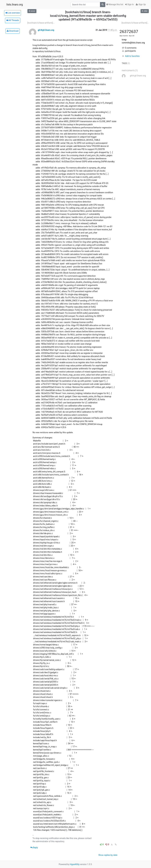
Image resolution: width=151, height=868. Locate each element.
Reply (34, 848)
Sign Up (141, 4)
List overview (13, 13)
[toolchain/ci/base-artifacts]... (41, 23)
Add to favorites (131, 56)
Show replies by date (108, 855)
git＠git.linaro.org (46, 30)
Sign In (129, 4)
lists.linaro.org (15, 5)
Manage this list (115, 4)
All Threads (13, 20)
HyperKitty (75, 864)
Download (13, 31)
